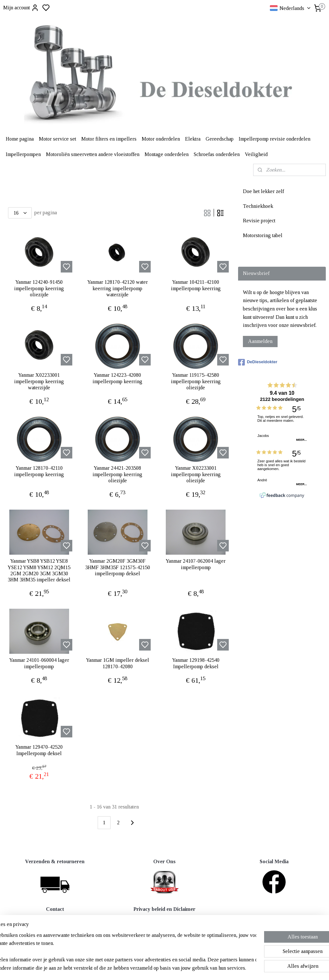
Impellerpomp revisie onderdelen (275, 139)
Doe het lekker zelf (263, 191)
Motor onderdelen (161, 139)
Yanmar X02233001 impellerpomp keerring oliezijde (196, 474)
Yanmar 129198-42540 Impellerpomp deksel (196, 663)
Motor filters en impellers (109, 139)
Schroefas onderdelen (217, 154)
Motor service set (58, 139)
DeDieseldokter (258, 362)
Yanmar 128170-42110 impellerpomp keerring (39, 471)
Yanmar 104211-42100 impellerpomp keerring (196, 285)
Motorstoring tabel (263, 235)
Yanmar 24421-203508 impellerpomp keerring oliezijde (117, 474)
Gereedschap (220, 139)
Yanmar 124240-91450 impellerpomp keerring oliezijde (39, 288)
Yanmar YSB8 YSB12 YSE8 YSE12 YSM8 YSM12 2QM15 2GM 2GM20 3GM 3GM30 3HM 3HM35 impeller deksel (39, 570)
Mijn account (21, 8)
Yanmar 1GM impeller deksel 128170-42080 (118, 663)
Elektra (193, 139)
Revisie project (259, 221)
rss (196, 968)
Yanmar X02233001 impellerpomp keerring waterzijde (39, 381)
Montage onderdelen (167, 154)
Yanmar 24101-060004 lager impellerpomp (39, 663)
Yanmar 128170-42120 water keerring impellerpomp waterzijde (118, 288)
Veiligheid (256, 154)
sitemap (186, 968)
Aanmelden (260, 341)
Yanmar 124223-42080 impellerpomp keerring (117, 378)
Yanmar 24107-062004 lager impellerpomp (196, 564)
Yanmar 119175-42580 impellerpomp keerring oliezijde (196, 381)
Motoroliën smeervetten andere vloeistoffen (93, 154)
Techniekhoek (258, 206)
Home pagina (20, 139)
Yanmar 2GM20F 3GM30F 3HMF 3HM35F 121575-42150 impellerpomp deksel (118, 567)
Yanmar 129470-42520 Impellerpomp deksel (39, 750)
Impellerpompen (23, 154)
